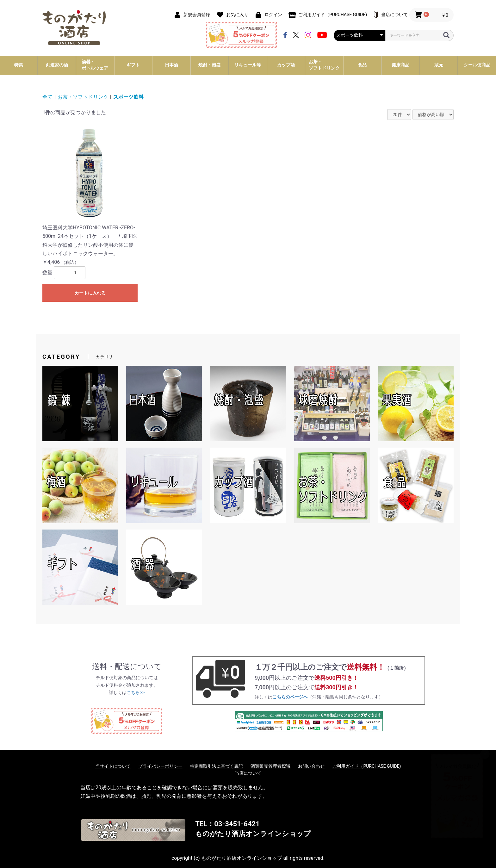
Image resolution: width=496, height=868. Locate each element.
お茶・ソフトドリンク (83, 97)
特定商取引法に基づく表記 (216, 766)
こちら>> (136, 692)
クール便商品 (477, 65)
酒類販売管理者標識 (270, 766)
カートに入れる (90, 293)
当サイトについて (113, 766)
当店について (248, 773)
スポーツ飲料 (128, 97)
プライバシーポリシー (160, 766)
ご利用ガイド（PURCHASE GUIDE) (366, 766)
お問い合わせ (311, 766)
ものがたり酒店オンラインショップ (253, 834)
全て (47, 97)
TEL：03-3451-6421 (227, 824)
